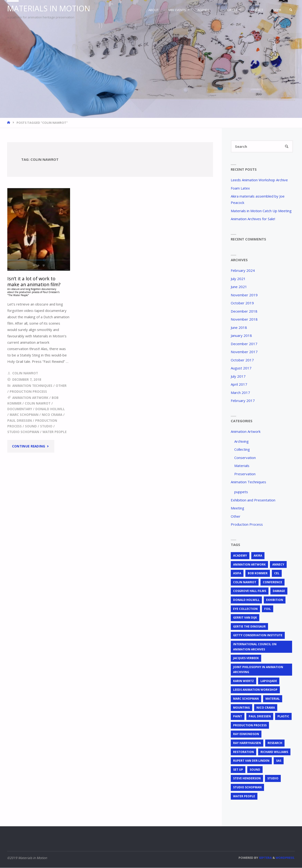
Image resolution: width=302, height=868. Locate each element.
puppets (241, 492)
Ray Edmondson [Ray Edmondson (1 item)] (246, 734)
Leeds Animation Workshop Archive (259, 180)
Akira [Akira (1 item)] (258, 556)
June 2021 (239, 287)
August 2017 (241, 368)
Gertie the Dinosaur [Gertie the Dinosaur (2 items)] (249, 627)
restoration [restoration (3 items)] (243, 752)
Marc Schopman (24, 415)
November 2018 (244, 319)
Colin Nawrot (38, 403)
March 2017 (240, 393)
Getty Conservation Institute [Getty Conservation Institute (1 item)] (258, 635)
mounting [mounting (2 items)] (241, 708)
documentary (20, 409)
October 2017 (242, 360)
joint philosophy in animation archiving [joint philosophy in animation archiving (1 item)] (258, 670)
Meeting (237, 508)
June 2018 (239, 328)
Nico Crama (52, 415)
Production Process (28, 392)
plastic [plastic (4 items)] (283, 717)
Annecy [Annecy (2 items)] (278, 565)
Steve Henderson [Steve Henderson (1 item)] (247, 779)
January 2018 (241, 336)
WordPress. (285, 858)
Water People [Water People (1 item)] (244, 796)
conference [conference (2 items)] (273, 582)
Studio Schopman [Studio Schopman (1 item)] (247, 787)
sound (31, 426)
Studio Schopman (23, 432)
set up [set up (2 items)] (238, 770)
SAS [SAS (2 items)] (279, 761)
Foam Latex (240, 188)
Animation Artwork (246, 432)
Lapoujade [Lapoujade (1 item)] (269, 681)
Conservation (245, 458)
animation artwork (30, 398)
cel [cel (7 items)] (277, 573)
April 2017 (239, 384)
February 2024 (243, 271)
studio (46, 426)
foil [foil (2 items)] (268, 609)
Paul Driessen (20, 421)
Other (61, 386)
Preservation (245, 474)
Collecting (242, 450)
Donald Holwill (50, 409)
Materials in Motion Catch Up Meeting (261, 211)
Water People (55, 432)
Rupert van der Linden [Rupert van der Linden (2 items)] (251, 761)
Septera (265, 858)
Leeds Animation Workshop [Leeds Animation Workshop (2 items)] (255, 690)
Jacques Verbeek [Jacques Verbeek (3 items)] (246, 658)
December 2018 (244, 311)
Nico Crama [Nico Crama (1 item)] (266, 708)
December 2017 (244, 344)
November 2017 (244, 352)
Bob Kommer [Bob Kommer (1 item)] (258, 573)
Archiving (241, 442)
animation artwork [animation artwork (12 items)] (249, 565)
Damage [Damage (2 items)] (279, 591)
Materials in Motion (50, 9)
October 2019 (242, 303)
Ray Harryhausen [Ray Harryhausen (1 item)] (247, 743)
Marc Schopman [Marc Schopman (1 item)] (246, 699)
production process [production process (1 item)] (250, 725)
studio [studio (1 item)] (273, 779)
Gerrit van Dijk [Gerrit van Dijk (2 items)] (245, 618)
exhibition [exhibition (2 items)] (275, 600)
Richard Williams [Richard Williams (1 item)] (274, 752)
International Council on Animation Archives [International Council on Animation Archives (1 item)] (255, 647)
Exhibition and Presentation (253, 500)
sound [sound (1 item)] (255, 770)
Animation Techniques (32, 386)
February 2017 (243, 401)
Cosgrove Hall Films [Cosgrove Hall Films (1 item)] (250, 591)
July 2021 (238, 279)
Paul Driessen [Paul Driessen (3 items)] (260, 717)
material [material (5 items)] (273, 699)
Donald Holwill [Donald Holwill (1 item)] (246, 600)
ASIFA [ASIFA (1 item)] (237, 573)
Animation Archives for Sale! (253, 219)
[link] (290, 10)
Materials (242, 466)
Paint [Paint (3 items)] (238, 717)
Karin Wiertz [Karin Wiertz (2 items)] (243, 681)
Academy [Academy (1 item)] (240, 556)
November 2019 (244, 295)
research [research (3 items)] (275, 743)
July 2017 (238, 376)
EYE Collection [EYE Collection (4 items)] (245, 609)
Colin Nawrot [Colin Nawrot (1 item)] (245, 582)
